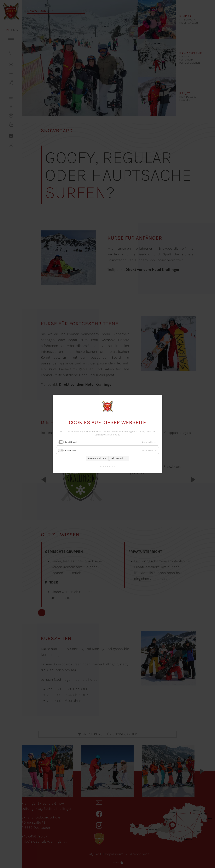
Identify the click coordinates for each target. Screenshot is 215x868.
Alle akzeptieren (119, 458)
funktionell (71, 442)
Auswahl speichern (97, 458)
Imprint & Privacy (108, 466)
